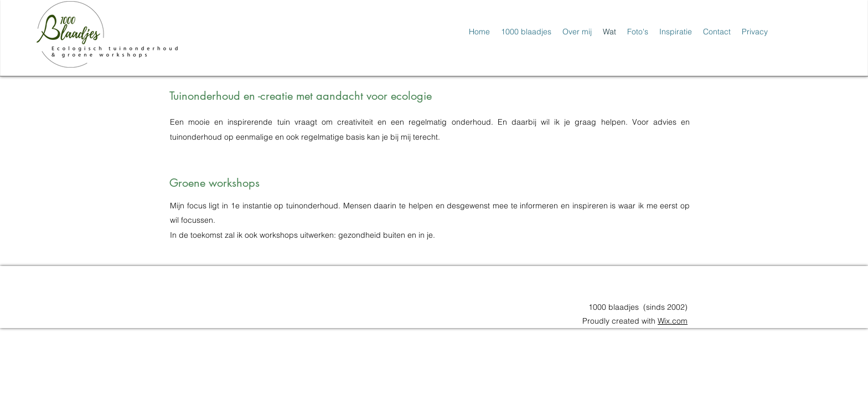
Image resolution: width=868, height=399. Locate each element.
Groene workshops (215, 183)
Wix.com (673, 321)
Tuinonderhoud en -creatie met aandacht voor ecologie (301, 96)
